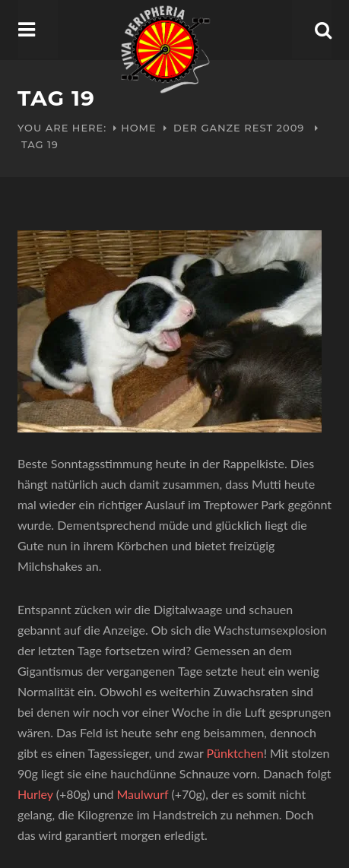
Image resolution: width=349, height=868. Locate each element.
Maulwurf (142, 794)
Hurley (37, 794)
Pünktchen (235, 753)
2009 (291, 128)
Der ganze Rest (223, 128)
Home (139, 128)
